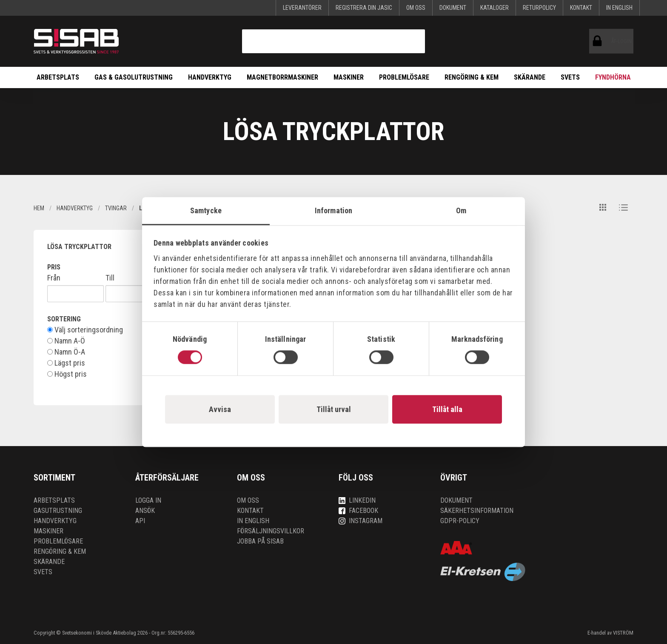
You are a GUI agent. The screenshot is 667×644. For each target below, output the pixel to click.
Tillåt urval (334, 409)
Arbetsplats (58, 77)
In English (619, 8)
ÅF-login (599, 41)
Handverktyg (210, 77)
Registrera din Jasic (364, 8)
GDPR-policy (460, 521)
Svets (570, 77)
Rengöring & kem (472, 77)
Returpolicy (539, 8)
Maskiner (349, 77)
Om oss (416, 8)
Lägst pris (66, 363)
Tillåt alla (447, 409)
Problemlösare (404, 77)
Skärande (530, 77)
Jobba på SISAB (260, 541)
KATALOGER (495, 8)
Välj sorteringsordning (85, 330)
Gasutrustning (58, 511)
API (140, 521)
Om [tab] (461, 210)
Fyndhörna (613, 77)
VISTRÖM (623, 633)
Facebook (358, 511)
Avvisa (220, 409)
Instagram (361, 521)
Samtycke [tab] (206, 210)
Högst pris (67, 374)
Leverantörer (302, 8)
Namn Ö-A (66, 352)
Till (110, 278)
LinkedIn (357, 500)
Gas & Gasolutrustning (134, 77)
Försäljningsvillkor (271, 531)
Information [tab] (333, 210)
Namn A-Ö (66, 341)
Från (54, 278)
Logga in (148, 500)
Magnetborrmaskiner (282, 77)
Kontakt (581, 8)
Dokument (453, 8)
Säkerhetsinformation (477, 511)
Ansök (145, 511)
